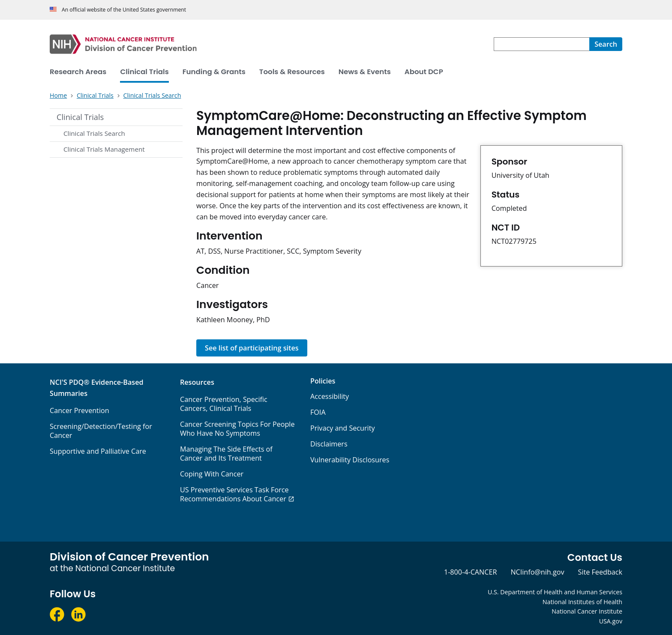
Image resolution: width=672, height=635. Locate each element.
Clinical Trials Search (94, 133)
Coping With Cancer (212, 474)
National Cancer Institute (587, 611)
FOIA (318, 412)
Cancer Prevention (79, 410)
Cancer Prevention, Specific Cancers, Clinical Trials (224, 404)
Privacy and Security (343, 428)
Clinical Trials (80, 117)
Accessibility (330, 396)
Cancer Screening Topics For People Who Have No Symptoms (237, 429)
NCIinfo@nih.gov (537, 572)
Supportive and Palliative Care (98, 451)
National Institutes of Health (582, 602)
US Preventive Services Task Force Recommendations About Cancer (234, 494)
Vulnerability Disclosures (350, 460)
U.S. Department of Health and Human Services (555, 592)
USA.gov (611, 621)
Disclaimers (329, 444)
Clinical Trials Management (104, 149)
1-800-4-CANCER (470, 572)
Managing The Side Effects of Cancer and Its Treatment (226, 454)
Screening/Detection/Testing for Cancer (101, 431)
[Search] (606, 44)
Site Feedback (600, 572)
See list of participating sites (252, 348)
